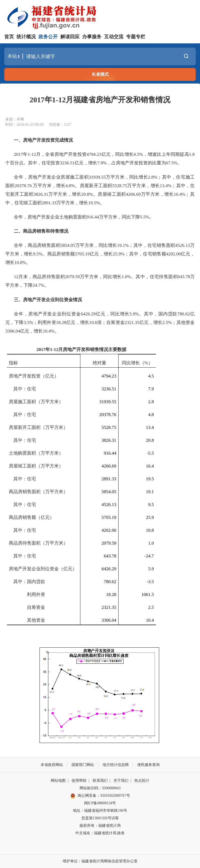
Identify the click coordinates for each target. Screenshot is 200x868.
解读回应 (70, 37)
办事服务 (92, 37)
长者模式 (100, 74)
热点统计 (142, 781)
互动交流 (114, 37)
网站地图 (58, 781)
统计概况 (26, 37)
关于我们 (121, 781)
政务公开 (48, 37)
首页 (9, 37)
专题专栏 (136, 37)
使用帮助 (79, 781)
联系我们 (100, 781)
